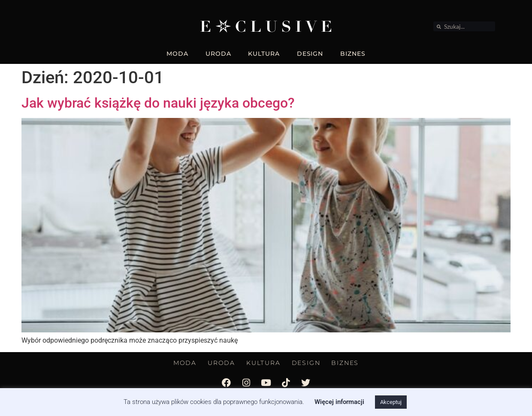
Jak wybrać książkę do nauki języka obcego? (158, 103)
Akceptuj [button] (391, 402)
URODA (218, 54)
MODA (177, 54)
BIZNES (353, 54)
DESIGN (310, 54)
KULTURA (264, 54)
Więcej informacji (339, 402)
